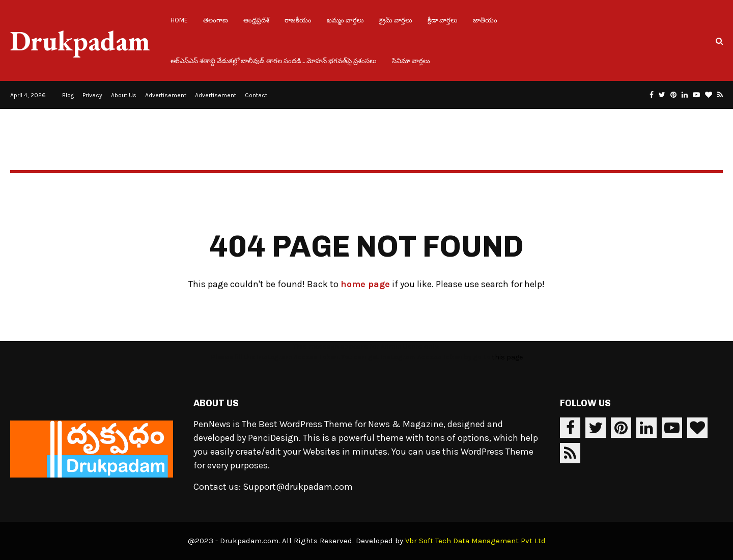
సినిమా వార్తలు (411, 61)
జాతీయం (485, 20)
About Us (124, 95)
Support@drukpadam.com (298, 487)
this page (507, 357)
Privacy (92, 95)
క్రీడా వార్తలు (443, 20)
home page (365, 284)
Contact (256, 95)
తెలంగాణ (216, 20)
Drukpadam (80, 41)
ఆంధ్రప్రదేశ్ (256, 20)
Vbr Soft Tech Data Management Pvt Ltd (475, 541)
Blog (68, 95)
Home (179, 20)
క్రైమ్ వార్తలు (396, 20)
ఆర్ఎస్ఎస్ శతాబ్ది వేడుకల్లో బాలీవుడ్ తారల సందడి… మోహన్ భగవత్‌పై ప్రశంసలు (274, 61)
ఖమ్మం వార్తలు (345, 20)
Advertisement (166, 95)
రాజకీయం (298, 20)
